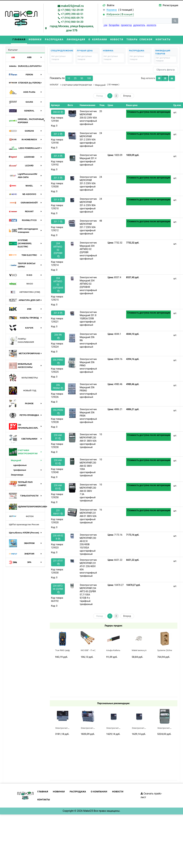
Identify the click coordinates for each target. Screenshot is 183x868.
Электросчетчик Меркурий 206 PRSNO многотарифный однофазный (88, 391)
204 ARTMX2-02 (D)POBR (58, 250)
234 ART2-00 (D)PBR (58, 589)
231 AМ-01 (58, 512)
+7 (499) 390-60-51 (72, 14)
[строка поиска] (137, 21)
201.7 (58, 222)
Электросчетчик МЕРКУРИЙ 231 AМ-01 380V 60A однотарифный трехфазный (88, 516)
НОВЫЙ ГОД (23, 391)
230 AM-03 (58, 487)
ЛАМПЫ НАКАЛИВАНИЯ (21, 340)
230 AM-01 (58, 437)
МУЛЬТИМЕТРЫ (23, 378)
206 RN (58, 336)
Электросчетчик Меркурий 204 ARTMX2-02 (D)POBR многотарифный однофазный (88, 251)
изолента (151, 25)
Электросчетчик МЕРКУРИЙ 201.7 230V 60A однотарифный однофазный (88, 227)
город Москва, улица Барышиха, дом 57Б (72, 28)
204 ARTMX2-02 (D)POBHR (58, 285)
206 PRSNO (58, 387)
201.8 (58, 313)
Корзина (112, 10)
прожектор (126, 25)
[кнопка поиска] (175, 21)
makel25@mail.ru (72, 6)
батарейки (114, 25)
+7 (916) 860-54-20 (72, 22)
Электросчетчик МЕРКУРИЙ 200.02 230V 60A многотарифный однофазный (88, 118)
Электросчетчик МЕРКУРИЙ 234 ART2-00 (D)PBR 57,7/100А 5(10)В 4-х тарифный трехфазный (88, 595)
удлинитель (139, 25)
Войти (111, 5)
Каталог (13, 50)
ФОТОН (21, 516)
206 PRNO (58, 361)
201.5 (58, 178)
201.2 (58, 134)
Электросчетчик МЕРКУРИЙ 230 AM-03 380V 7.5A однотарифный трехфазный (88, 493)
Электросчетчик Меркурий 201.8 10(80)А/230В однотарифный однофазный (88, 318)
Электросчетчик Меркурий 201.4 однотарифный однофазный (88, 160)
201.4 (58, 156)
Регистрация (171, 5)
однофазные (20, 465)
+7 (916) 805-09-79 (72, 18)
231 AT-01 (58, 562)
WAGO (21, 284)
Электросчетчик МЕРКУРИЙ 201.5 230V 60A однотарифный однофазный (88, 183)
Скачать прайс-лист (151, 795)
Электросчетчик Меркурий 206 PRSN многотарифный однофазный (88, 416)
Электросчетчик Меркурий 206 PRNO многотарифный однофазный (88, 365)
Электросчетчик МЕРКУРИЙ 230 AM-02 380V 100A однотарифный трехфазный (88, 467)
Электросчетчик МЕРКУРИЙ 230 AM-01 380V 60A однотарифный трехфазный (88, 441)
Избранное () (120, 14)
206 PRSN (58, 412)
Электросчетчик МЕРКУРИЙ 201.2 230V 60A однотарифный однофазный (88, 140)
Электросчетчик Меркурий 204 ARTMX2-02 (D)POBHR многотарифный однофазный (88, 285)
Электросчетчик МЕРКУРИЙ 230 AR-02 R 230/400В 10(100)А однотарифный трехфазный (88, 544)
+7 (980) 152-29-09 (72, 10)
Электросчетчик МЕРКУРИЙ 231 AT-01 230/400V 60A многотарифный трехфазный (88, 568)
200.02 (58, 112)
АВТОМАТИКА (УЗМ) (24, 292)
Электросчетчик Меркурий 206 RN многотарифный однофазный (88, 340)
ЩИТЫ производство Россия (24, 524)
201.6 (58, 200)
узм (105, 25)
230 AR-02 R (58, 537)
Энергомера (17, 475)
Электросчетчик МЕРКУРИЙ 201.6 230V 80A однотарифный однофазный (88, 205)
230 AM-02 (58, 462)
